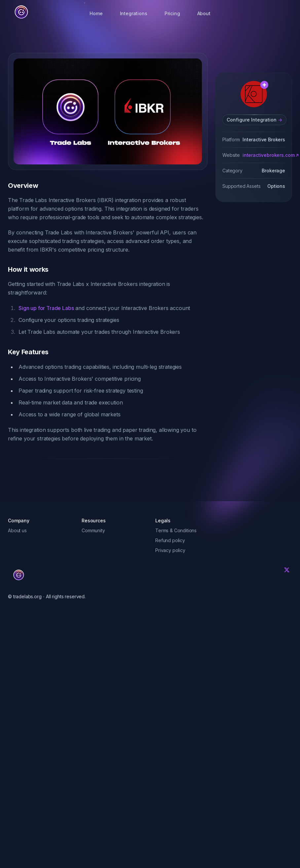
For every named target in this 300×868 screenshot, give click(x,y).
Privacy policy (170, 550)
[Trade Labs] (19, 575)
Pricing (172, 13)
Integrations (134, 13)
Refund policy (170, 540)
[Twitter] (287, 570)
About (204, 13)
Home (96, 13)
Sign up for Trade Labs (46, 308)
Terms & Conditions (176, 530)
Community (93, 530)
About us (17, 530)
